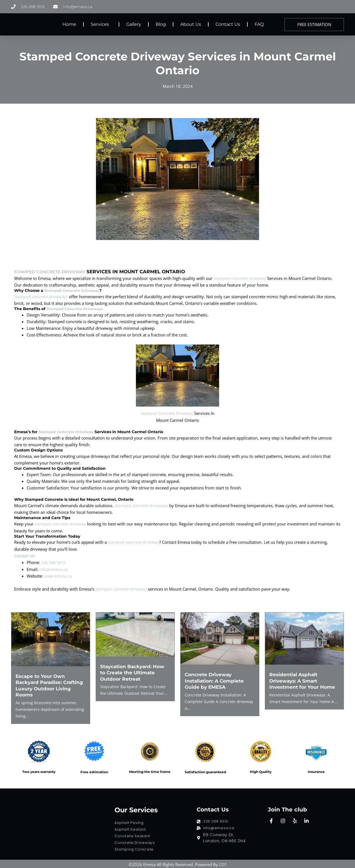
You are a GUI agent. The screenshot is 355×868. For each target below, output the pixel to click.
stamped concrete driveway (61, 524)
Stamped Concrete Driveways (77, 309)
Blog (161, 24)
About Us (191, 24)
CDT (223, 863)
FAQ (259, 24)
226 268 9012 (55, 561)
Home (69, 24)
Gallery (134, 24)
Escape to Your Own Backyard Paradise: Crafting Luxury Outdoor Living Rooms (47, 684)
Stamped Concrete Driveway (55, 272)
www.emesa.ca (59, 575)
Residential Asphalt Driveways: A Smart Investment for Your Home (304, 680)
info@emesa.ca (54, 568)
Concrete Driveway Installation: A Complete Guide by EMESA (216, 680)
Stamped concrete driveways (42, 297)
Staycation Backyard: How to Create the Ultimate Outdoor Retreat (135, 672)
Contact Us (228, 24)
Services (101, 24)
